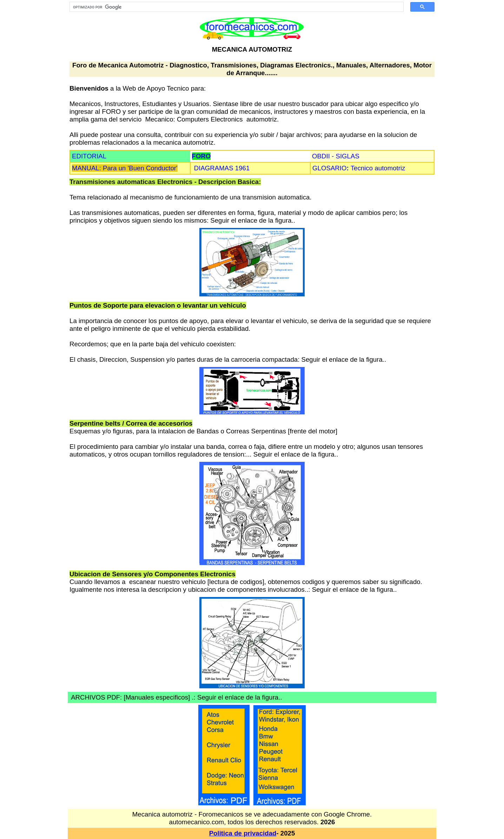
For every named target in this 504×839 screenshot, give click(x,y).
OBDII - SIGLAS (336, 156)
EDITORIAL (89, 156)
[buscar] (234, 7)
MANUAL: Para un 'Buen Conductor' (125, 168)
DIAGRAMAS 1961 (222, 168)
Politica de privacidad (243, 833)
